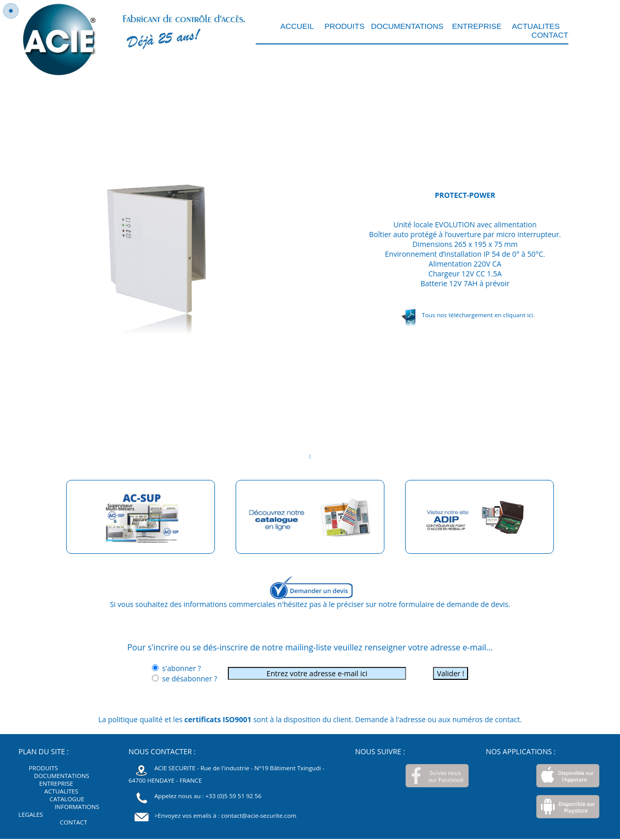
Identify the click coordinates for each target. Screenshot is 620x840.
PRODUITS (344, 26)
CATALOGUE (67, 799)
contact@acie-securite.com (259, 815)
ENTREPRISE (477, 26)
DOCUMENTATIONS (407, 26)
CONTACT (550, 35)
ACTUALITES (536, 26)
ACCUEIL (298, 26)
